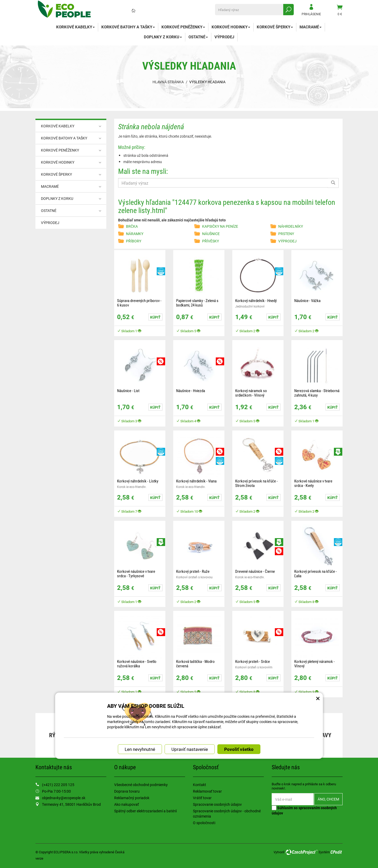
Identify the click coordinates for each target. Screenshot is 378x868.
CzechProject (301, 852)
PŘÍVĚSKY (211, 241)
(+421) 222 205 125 (58, 785)
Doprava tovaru (127, 791)
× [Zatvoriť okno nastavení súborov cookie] (318, 658)
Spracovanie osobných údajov (217, 804)
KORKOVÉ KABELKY (75, 27)
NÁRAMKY (135, 234)
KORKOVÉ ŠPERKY (275, 27)
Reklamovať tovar (207, 791)
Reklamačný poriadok (132, 798)
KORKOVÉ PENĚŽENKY (183, 27)
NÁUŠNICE (211, 234)
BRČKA (132, 226)
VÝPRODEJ (224, 37)
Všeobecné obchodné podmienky (141, 785)
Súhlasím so (304, 810)
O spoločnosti (204, 823)
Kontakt (199, 785)
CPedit (337, 852)
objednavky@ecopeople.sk (64, 798)
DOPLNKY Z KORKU (163, 37)
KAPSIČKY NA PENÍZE (220, 226)
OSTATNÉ (198, 37)
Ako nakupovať (127, 804)
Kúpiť (155, 317)
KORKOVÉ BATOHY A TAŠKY (128, 27)
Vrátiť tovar (202, 798)
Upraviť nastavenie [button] (190, 710)
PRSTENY (286, 234)
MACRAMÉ (311, 27)
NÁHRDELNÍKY (291, 226)
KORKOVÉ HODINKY (231, 27)
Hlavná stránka (168, 82)
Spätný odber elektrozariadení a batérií (145, 811)
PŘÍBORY (134, 241)
